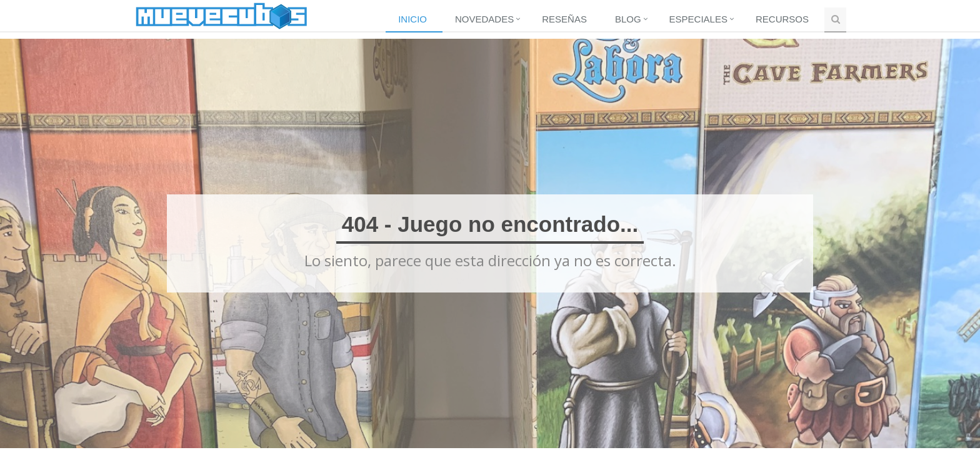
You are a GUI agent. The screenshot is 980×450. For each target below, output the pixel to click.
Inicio (412, 19)
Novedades (484, 19)
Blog (628, 19)
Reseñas (564, 19)
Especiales (698, 19)
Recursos (782, 19)
